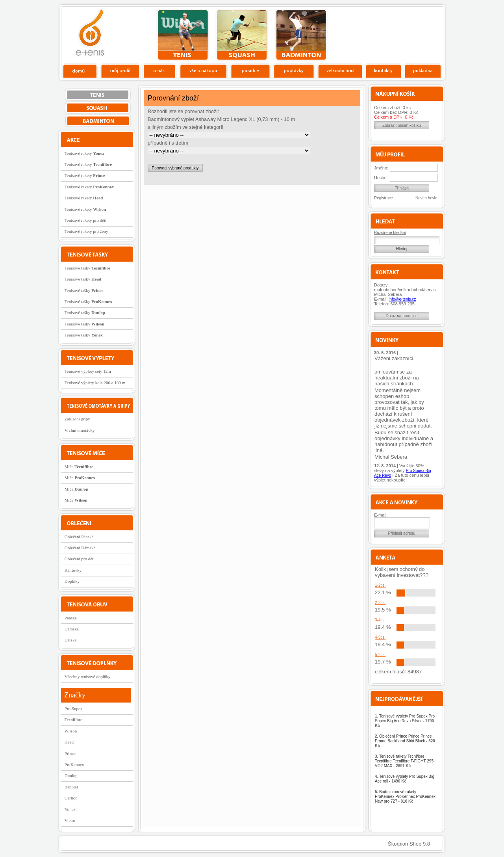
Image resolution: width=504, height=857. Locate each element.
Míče (79, 467)
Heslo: (380, 178)
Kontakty (384, 71)
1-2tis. (380, 585)
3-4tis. (380, 620)
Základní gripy (77, 419)
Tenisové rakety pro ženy (86, 231)
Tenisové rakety (84, 153)
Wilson (71, 731)
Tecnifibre (73, 719)
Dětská (71, 640)
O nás (159, 71)
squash (242, 35)
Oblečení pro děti (80, 559)
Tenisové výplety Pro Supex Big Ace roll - (405, 779)
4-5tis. (380, 637)
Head (69, 742)
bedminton (301, 35)
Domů (80, 71)
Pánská (71, 618)
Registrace (384, 198)
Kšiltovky (73, 570)
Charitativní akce (403, 34)
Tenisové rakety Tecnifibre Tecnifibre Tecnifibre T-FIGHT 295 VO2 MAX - (404, 761)
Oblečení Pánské (79, 537)
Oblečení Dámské (80, 548)
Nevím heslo (426, 198)
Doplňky (72, 581)
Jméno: (381, 168)
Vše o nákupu (203, 71)
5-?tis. (380, 655)
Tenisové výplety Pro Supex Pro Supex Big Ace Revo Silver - (405, 721)
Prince (70, 753)
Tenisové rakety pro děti (85, 220)
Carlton (71, 798)
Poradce (250, 71)
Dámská (72, 629)
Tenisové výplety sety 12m (88, 371)
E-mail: (381, 515)
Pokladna (423, 71)
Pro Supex (74, 708)
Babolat (71, 787)
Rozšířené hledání (390, 233)
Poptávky (294, 71)
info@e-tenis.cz (402, 299)
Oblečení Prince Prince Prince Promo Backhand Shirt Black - (405, 741)
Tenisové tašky (87, 268)
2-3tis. (380, 603)
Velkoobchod (340, 71)
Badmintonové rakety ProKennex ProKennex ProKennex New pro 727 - (405, 797)
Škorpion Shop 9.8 (409, 844)
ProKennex (74, 764)
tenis (183, 35)
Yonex (70, 809)
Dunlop (71, 775)
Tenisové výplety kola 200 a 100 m (95, 383)
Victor (70, 820)
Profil (120, 71)
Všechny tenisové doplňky (88, 677)
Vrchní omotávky (80, 430)
